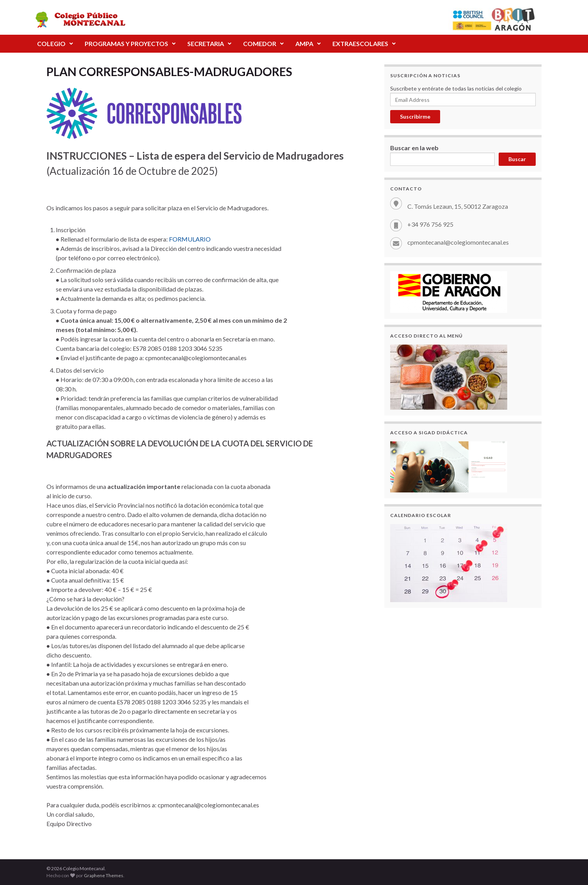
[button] (55, 44)
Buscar (517, 159)
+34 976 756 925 (430, 224)
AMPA (308, 44)
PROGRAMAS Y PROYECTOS (130, 44)
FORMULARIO (190, 239)
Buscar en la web (414, 148)
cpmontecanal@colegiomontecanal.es (458, 242)
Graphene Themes (104, 875)
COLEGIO (55, 44)
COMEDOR (263, 44)
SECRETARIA (209, 44)
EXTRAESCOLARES (364, 44)
